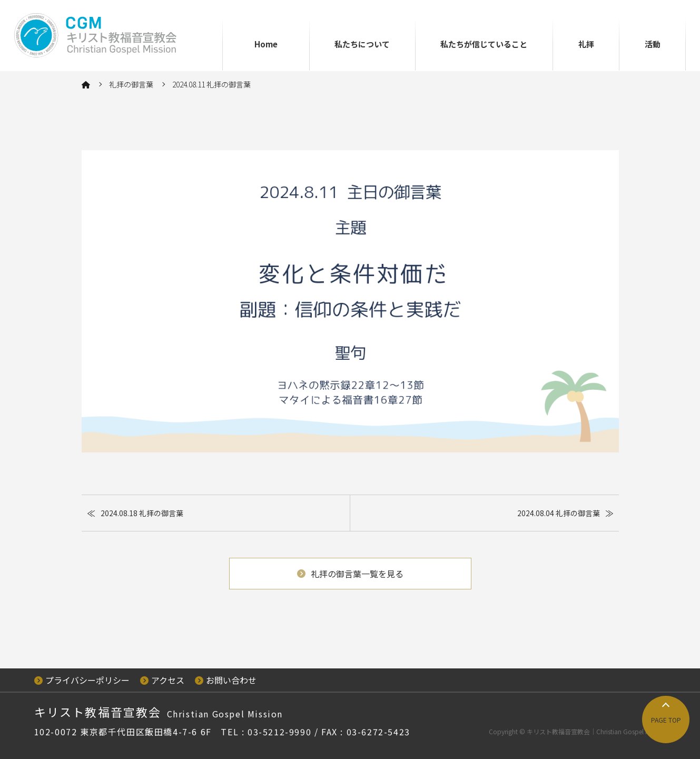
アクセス (162, 680)
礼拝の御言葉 (131, 84)
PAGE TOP (666, 720)
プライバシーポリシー (82, 680)
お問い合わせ (226, 680)
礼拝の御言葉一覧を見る (350, 574)
